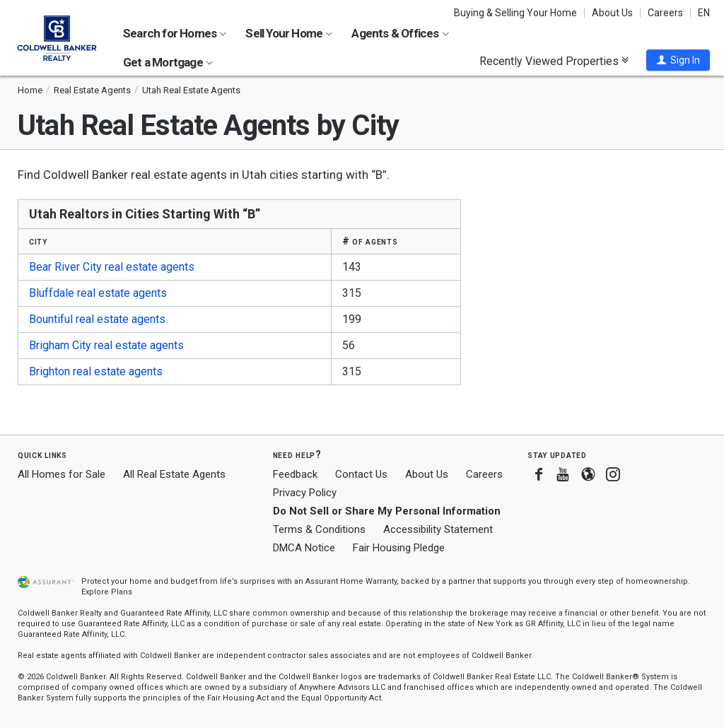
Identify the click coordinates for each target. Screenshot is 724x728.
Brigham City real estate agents (106, 345)
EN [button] (704, 13)
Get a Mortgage (168, 62)
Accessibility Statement (438, 529)
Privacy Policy (305, 493)
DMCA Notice (304, 548)
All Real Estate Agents (174, 474)
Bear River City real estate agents (112, 267)
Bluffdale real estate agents (98, 293)
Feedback (295, 475)
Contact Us (361, 474)
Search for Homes (175, 33)
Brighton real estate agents (96, 371)
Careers (665, 13)
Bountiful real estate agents (97, 319)
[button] (678, 60)
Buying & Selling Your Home (515, 13)
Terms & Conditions (319, 529)
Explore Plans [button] (107, 592)
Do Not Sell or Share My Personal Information (387, 511)
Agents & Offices (400, 33)
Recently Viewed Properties (554, 61)
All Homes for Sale (62, 474)
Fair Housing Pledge (399, 548)
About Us (612, 13)
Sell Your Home (289, 33)
